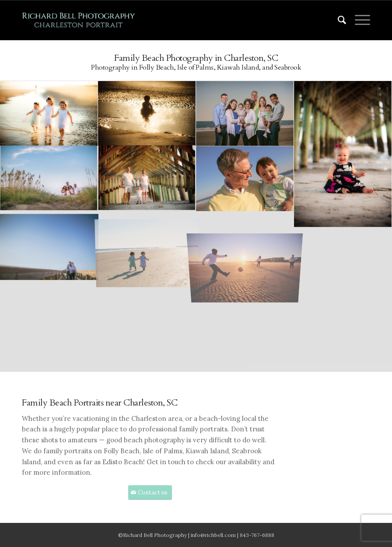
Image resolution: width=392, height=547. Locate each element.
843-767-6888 (257, 535)
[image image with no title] (49, 114)
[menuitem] (338, 20)
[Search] (338, 20)
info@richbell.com (213, 535)
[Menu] (358, 20)
